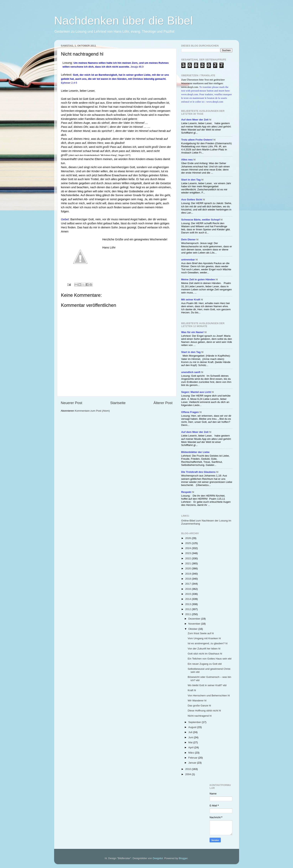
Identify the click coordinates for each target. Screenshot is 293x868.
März (192, 753)
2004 (188, 774)
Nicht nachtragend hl (200, 716)
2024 (188, 548)
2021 (188, 563)
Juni (191, 737)
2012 (188, 609)
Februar (193, 758)
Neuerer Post (72, 403)
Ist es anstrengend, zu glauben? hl (207, 643)
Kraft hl (192, 690)
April (191, 747)
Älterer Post (163, 403)
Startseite (118, 403)
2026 (188, 538)
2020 (188, 568)
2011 (188, 614)
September (195, 722)
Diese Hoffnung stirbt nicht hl (204, 711)
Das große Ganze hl (199, 706)
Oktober (193, 629)
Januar (193, 763)
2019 (188, 574)
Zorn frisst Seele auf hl (201, 633)
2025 (188, 543)
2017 (188, 584)
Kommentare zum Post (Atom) (92, 411)
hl (196, 120)
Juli (191, 732)
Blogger (183, 858)
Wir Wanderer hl (197, 701)
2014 (188, 599)
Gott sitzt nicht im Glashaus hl (205, 654)
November (195, 624)
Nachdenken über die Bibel (124, 21)
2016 (188, 589)
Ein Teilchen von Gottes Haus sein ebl (209, 659)
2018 (188, 579)
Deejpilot (158, 858)
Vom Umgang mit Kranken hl (204, 638)
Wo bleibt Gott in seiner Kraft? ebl (207, 685)
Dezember (195, 619)
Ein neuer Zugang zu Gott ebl (205, 664)
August (193, 727)
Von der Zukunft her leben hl (204, 649)
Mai (191, 742)
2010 (188, 769)
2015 (188, 594)
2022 (188, 558)
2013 (188, 604)
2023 (188, 553)
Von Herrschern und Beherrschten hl (209, 696)
